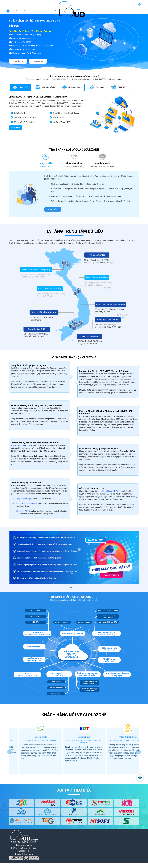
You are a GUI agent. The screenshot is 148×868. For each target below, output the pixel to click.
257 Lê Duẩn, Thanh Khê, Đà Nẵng (24, 848)
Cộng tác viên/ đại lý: (25, 499)
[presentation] (9, 752)
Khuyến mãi (17, 11)
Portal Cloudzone (18, 445)
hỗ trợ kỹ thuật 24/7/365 (111, 491)
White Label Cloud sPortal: (27, 503)
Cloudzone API (22, 511)
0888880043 (24, 851)
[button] (66, 588)
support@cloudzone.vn (24, 854)
